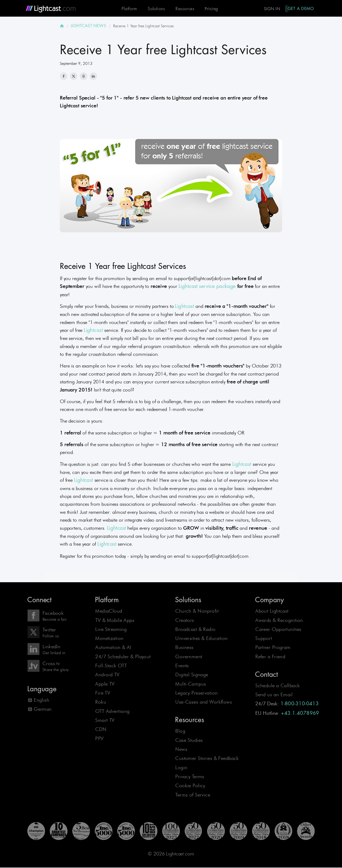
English (41, 700)
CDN (101, 730)
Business (184, 648)
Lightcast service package (207, 287)
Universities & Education (201, 639)
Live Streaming (111, 630)
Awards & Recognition (279, 621)
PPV (99, 739)
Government (189, 657)
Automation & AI (113, 648)
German (43, 709)
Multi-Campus (191, 684)
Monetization (109, 639)
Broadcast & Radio (195, 630)
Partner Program (273, 648)
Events (182, 666)
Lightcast (185, 307)
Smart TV (105, 721)
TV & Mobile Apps (115, 621)
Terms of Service (193, 795)
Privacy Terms (190, 777)
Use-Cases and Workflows (204, 703)
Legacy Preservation (196, 693)
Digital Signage (192, 675)
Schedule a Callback (278, 686)
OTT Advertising (112, 712)
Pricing (210, 9)
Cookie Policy (190, 786)
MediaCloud (109, 611)
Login (181, 768)
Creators (185, 621)
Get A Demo (300, 8)
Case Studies (189, 741)
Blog (180, 731)
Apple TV (105, 684)
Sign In (271, 9)
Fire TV (103, 693)
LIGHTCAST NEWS (88, 26)
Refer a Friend (270, 657)
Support (264, 639)
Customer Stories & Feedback (207, 759)
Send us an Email (274, 695)
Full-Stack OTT (111, 666)
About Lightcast (272, 611)
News (181, 750)
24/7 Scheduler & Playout (123, 657)
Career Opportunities (278, 630)
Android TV (107, 675)
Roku (101, 703)
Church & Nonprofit (197, 611)
